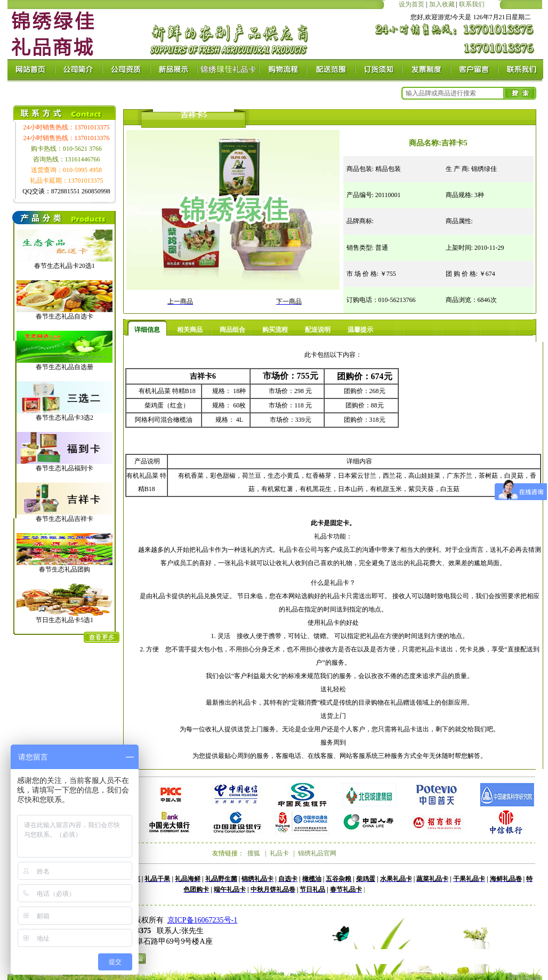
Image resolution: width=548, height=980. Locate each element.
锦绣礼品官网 (317, 853)
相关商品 (190, 330)
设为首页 (412, 4)
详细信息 (147, 330)
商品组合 (232, 330)
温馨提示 (360, 330)
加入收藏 (442, 4)
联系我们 (472, 4)
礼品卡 (279, 853)
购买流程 (275, 330)
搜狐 (254, 853)
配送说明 (318, 330)
